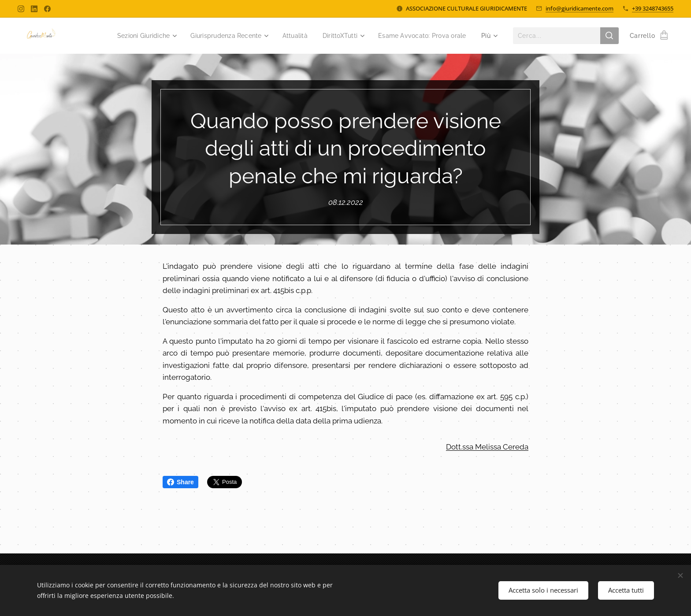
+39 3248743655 (653, 8)
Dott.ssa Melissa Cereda (487, 447)
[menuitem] (130, 36)
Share (180, 482)
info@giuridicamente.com (580, 8)
